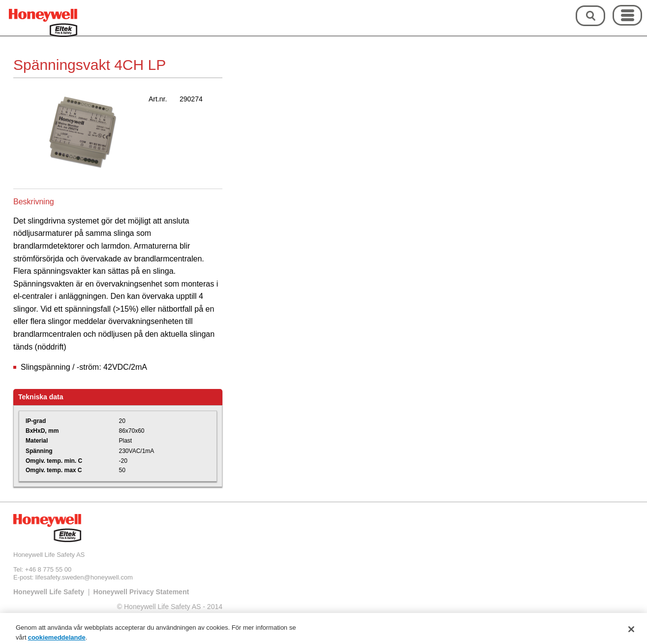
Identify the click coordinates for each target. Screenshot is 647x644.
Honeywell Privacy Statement (141, 592)
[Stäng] (631, 632)
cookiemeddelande (57, 640)
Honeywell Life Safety (49, 592)
